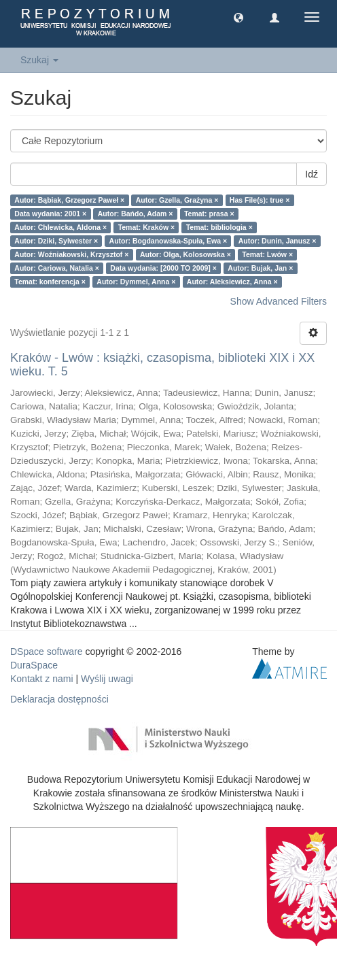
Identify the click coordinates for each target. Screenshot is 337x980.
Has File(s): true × (260, 200)
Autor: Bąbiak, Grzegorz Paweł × (69, 200)
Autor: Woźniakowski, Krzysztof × (71, 254)
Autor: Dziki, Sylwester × (56, 241)
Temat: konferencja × (50, 282)
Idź (312, 174)
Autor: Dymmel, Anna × (136, 282)
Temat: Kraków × (147, 227)
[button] (238, 17)
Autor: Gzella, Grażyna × (177, 200)
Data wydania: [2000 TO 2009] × (163, 268)
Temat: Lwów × (267, 254)
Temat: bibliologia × (219, 227)
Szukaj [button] (39, 60)
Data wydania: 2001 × (50, 214)
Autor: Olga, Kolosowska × (185, 254)
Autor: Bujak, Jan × (260, 268)
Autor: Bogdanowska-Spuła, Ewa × (168, 241)
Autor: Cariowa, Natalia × (57, 268)
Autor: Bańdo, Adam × (136, 214)
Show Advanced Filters (279, 301)
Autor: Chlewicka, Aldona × (60, 227)
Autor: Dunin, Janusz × (278, 241)
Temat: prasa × (209, 214)
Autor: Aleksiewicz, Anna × (232, 282)
